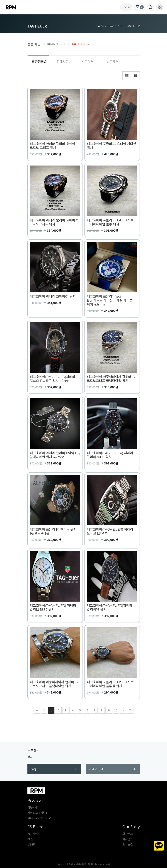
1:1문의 (32, 844)
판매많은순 (64, 61)
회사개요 (128, 834)
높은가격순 (114, 61)
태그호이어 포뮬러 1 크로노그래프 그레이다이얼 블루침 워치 (110, 684)
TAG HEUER (80, 44)
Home (100, 26)
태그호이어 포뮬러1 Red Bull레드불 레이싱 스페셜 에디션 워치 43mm (110, 300)
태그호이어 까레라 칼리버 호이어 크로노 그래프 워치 (52, 146)
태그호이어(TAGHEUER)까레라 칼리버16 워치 (110, 608)
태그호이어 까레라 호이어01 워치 (53, 297)
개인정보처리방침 (38, 813)
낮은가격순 (89, 61)
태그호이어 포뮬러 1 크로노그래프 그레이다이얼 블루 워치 (110, 222)
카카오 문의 (112, 769)
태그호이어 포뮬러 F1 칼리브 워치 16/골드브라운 (53, 531)
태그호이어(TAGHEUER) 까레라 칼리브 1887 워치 (53, 608)
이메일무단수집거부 (39, 818)
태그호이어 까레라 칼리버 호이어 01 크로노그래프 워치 (55, 222)
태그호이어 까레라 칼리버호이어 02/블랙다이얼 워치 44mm (55, 455)
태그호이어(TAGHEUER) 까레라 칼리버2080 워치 (110, 455)
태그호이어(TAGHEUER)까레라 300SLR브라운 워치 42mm (53, 379)
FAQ (54, 769)
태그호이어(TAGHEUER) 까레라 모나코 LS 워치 (110, 531)
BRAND (52, 44)
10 (115, 710)
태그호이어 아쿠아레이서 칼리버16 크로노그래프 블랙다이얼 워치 (111, 379)
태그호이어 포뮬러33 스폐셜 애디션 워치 (111, 146)
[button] (151, 7)
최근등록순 (39, 61)
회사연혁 (128, 839)
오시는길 (128, 844)
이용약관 (33, 807)
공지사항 (33, 834)
